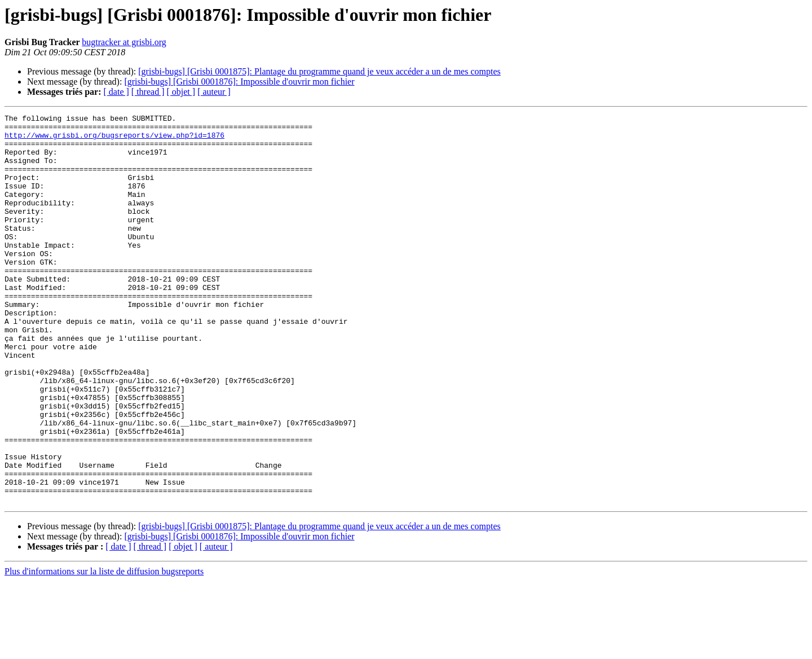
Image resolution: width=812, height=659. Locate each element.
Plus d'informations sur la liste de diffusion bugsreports (104, 649)
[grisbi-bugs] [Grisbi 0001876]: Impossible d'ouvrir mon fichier (239, 82)
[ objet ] (181, 92)
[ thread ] (148, 92)
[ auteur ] (214, 92)
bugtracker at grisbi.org (124, 42)
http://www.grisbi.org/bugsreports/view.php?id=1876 (114, 140)
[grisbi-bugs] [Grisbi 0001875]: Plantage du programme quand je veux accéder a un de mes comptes (319, 71)
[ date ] (116, 92)
